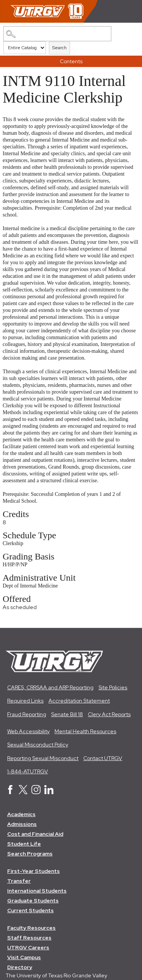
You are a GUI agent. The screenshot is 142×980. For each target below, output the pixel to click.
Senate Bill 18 (67, 714)
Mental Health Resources (85, 731)
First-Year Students (34, 871)
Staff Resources (29, 938)
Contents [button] (71, 61)
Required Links (25, 701)
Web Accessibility (28, 731)
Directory (20, 967)
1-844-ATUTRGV (28, 771)
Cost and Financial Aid (35, 834)
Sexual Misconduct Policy (38, 745)
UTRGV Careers (28, 947)
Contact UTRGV (103, 758)
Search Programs (30, 854)
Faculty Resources (31, 928)
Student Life (24, 844)
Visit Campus (24, 957)
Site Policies (113, 687)
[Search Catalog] (57, 34)
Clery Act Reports (109, 714)
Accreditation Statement (79, 701)
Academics (21, 814)
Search (59, 48)
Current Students (30, 910)
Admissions (22, 824)
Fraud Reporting (27, 714)
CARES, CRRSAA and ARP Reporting (50, 687)
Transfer (19, 881)
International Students (37, 891)
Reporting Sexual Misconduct (43, 758)
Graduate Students (33, 901)
